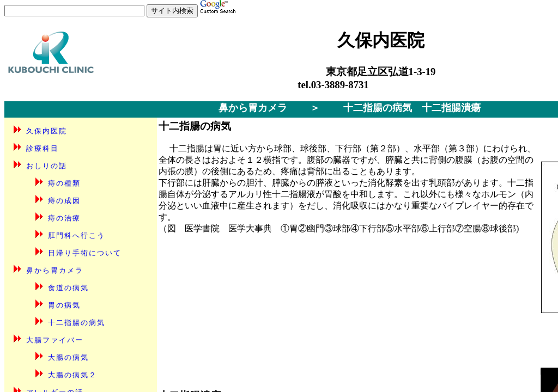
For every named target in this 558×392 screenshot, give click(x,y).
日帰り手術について (85, 253)
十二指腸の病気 (77, 323)
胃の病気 (64, 305)
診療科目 (43, 148)
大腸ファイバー (55, 340)
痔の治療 (64, 218)
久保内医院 (47, 131)
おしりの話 (47, 166)
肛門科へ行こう (77, 235)
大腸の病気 (68, 357)
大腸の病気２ (72, 375)
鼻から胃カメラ (253, 108)
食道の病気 (68, 288)
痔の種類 (64, 183)
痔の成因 (64, 201)
